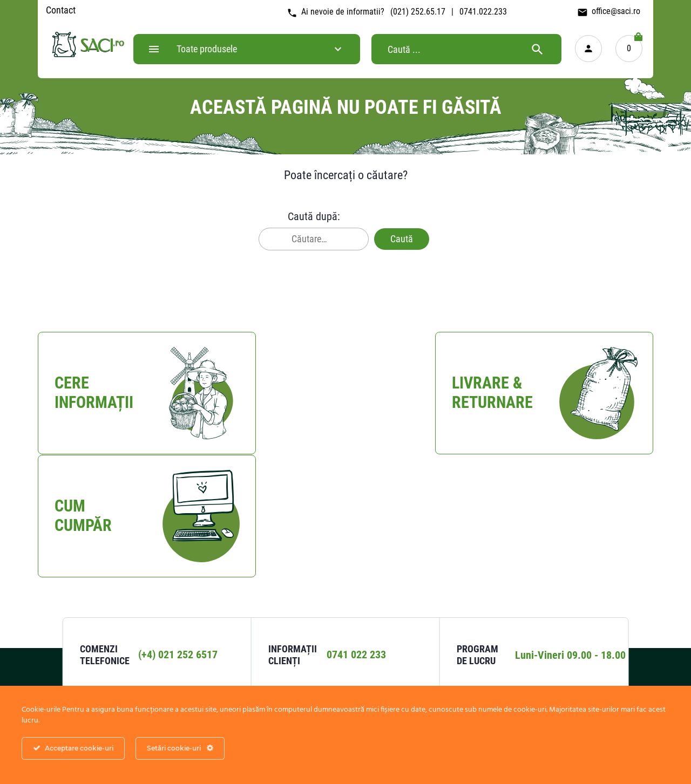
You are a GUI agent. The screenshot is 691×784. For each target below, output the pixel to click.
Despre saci (556, 629)
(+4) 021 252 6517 (178, 534)
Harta (136, 662)
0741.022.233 (483, 12)
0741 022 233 (356, 534)
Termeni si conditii (461, 629)
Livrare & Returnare (355, 629)
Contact (61, 10)
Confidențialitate (458, 607)
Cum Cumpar (344, 607)
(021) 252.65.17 (418, 12)
